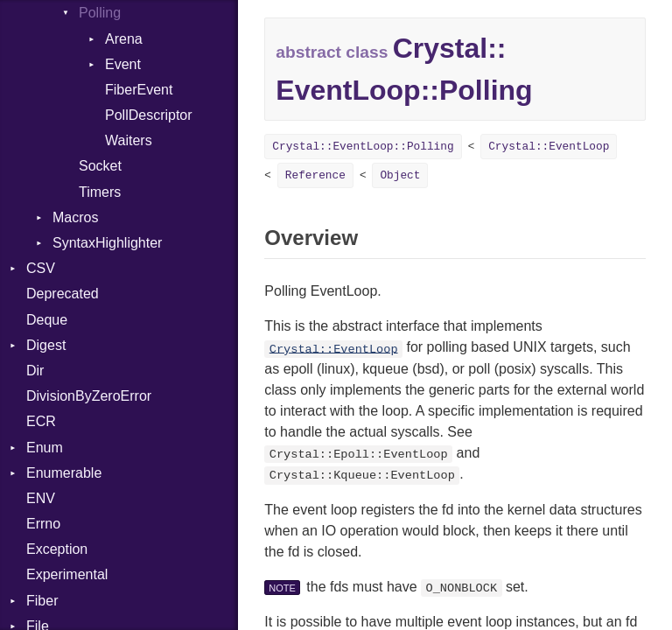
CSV (41, 268)
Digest (46, 345)
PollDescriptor (149, 115)
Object (400, 175)
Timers (100, 192)
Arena (124, 39)
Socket (100, 166)
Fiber (42, 601)
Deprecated (63, 294)
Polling (100, 13)
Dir (35, 371)
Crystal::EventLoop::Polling (363, 147)
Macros (75, 217)
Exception (57, 549)
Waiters (129, 140)
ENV (41, 498)
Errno (43, 524)
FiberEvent (139, 90)
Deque (47, 320)
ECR (41, 421)
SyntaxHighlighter (107, 243)
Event (123, 64)
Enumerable (64, 473)
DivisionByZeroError (89, 396)
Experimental (67, 574)
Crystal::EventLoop (549, 147)
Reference (315, 175)
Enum (45, 448)
